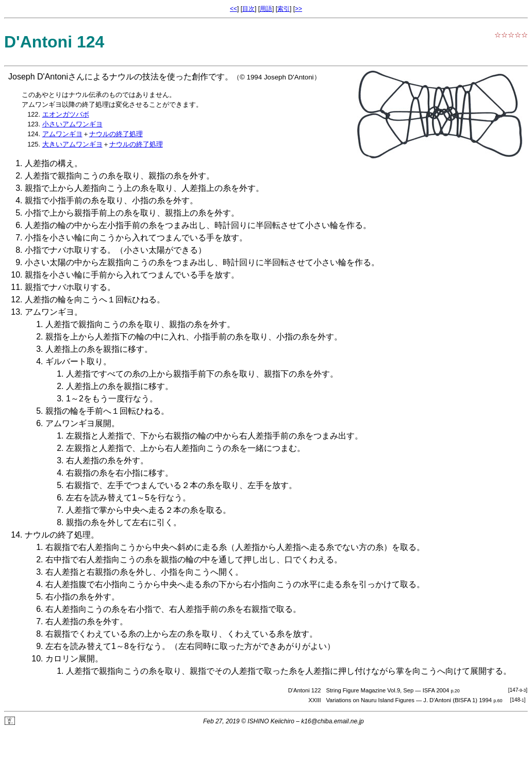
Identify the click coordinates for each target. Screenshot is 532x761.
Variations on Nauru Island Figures (370, 700)
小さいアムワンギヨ (72, 124)
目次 (248, 9)
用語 (266, 9)
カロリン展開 (70, 659)
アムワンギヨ (62, 134)
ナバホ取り (70, 250)
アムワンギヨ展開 (78, 423)
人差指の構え (49, 163)
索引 (284, 9)
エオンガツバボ (66, 114)
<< (234, 9)
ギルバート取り (74, 361)
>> (298, 9)
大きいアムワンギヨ (72, 144)
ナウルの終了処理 (116, 134)
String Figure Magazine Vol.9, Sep (370, 690)
